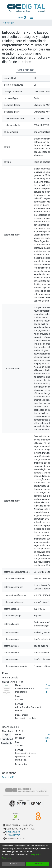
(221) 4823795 (13, 835)
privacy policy (35, 854)
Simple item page (26, 70)
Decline (13, 864)
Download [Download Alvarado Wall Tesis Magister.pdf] (48, 689)
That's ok (38, 864)
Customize (7, 858)
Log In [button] (20, 18)
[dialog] (26, 855)
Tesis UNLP (8, 23)
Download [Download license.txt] (48, 738)
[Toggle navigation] (32, 18)
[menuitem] (25, 18)
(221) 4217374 (13, 832)
